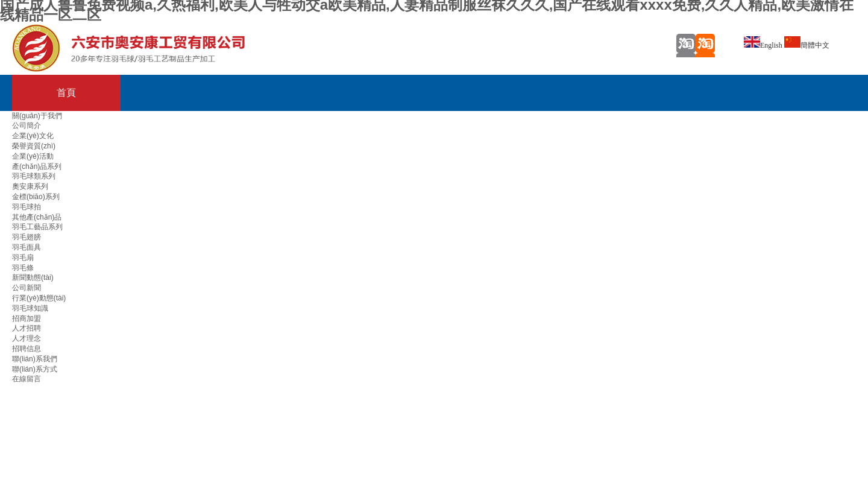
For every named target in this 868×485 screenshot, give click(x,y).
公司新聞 (27, 288)
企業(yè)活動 (33, 156)
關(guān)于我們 (37, 116)
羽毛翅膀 (27, 237)
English (763, 45)
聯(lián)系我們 (35, 359)
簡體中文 (807, 45)
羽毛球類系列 (34, 176)
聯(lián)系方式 (35, 369)
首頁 (66, 93)
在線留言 (27, 379)
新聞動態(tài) (33, 277)
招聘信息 (27, 349)
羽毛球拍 (27, 207)
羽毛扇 (23, 258)
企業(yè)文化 (33, 136)
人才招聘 (27, 328)
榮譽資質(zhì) (34, 146)
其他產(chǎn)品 (37, 217)
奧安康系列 (30, 186)
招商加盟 (27, 319)
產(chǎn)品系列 (37, 166)
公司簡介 (27, 125)
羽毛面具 (27, 247)
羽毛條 (23, 268)
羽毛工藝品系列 (37, 227)
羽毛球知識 (30, 308)
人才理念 (27, 338)
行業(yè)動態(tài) (39, 298)
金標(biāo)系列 (36, 197)
